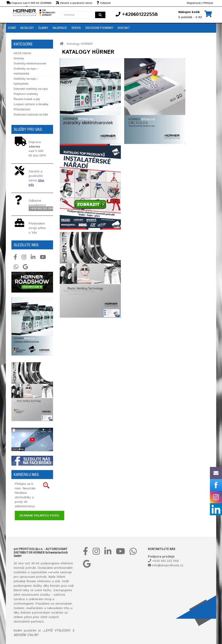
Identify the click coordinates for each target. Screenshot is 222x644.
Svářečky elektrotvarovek (30, 63)
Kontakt (124, 28)
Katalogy (27, 28)
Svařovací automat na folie (31, 114)
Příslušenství (22, 109)
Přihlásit (208, 3)
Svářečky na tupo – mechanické (26, 71)
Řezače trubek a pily (27, 99)
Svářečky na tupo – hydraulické (26, 81)
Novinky (19, 58)
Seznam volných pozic (39, 516)
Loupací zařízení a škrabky (31, 104)
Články (43, 28)
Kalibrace (60, 28)
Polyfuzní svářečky (26, 94)
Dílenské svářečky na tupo (31, 89)
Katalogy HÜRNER (80, 44)
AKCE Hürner (22, 53)
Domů (12, 28)
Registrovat (194, 3)
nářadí (53, 572)
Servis (76, 28)
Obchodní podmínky (99, 28)
